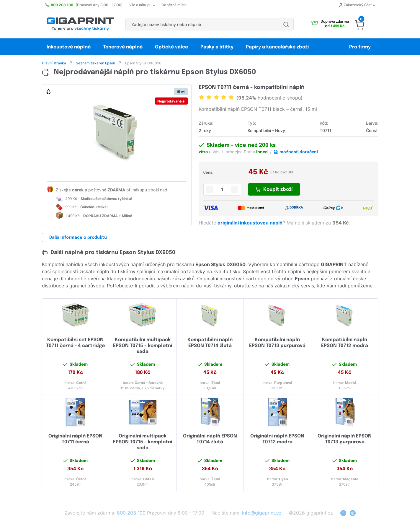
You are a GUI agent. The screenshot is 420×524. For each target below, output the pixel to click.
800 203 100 (131, 513)
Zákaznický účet (357, 5)
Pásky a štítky (217, 47)
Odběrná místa (174, 5)
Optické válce (171, 47)
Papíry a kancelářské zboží (278, 47)
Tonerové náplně (123, 47)
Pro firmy (360, 47)
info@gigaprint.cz (262, 513)
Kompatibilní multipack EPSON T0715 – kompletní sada (143, 346)
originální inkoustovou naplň (251, 223)
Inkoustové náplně (69, 47)
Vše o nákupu (142, 5)
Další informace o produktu (78, 238)
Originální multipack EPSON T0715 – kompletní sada (143, 443)
